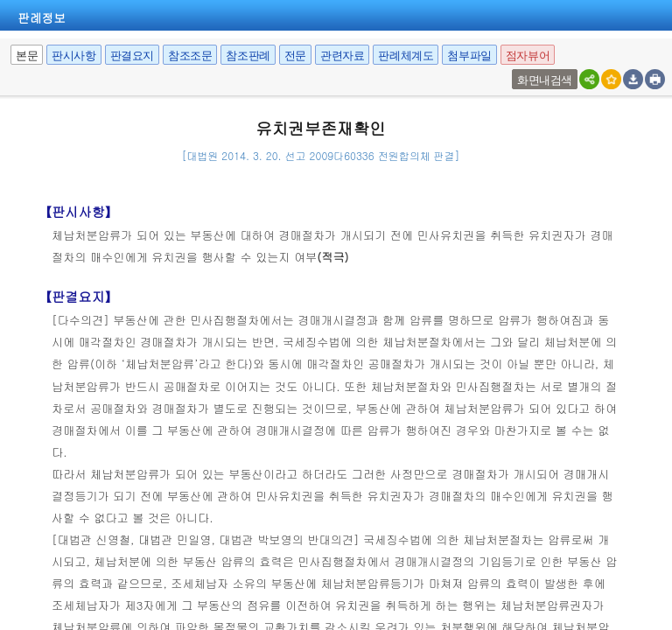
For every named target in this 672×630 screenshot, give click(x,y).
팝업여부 (514, 70)
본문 (27, 56)
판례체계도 (406, 56)
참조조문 (190, 56)
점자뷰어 (528, 56)
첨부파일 (469, 56)
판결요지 (132, 56)
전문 (295, 56)
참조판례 (248, 56)
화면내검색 (545, 80)
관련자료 (342, 56)
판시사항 (73, 56)
